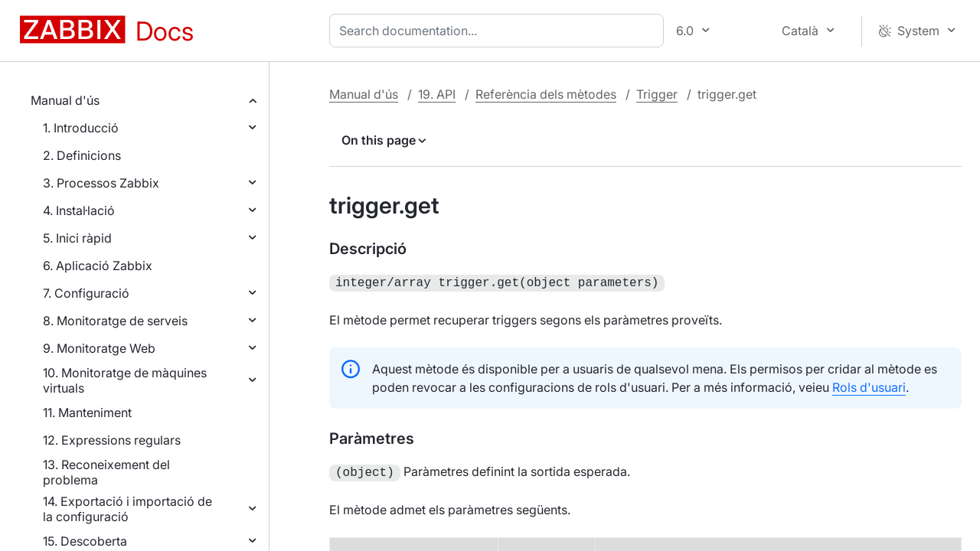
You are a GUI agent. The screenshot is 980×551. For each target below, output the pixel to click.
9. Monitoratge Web (99, 348)
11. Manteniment (87, 412)
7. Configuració (86, 293)
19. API (437, 94)
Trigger (657, 94)
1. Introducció (81, 128)
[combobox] (500, 31)
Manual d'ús (65, 100)
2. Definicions (82, 155)
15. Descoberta (85, 541)
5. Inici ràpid (77, 238)
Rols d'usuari (869, 386)
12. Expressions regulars (112, 440)
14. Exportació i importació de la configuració (127, 509)
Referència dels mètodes (546, 94)
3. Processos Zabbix (101, 183)
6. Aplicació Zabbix (98, 266)
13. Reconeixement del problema (106, 472)
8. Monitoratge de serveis (115, 321)
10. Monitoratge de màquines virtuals (125, 380)
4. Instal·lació (79, 210)
